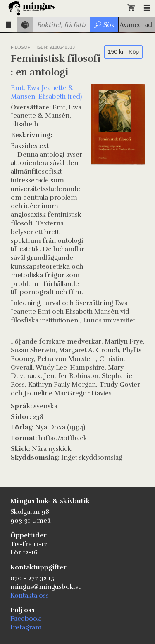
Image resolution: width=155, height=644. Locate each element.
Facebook (26, 619)
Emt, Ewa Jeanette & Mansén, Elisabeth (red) (46, 92)
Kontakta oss (30, 596)
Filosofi (21, 47)
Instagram (26, 627)
